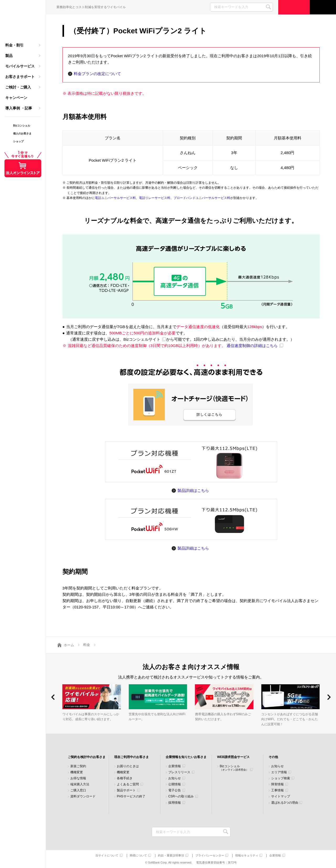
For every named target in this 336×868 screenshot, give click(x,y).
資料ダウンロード (83, 796)
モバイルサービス (20, 66)
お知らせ (175, 778)
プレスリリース (179, 772)
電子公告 (175, 790)
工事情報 (277, 790)
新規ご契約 (78, 766)
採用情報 (175, 803)
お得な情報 (78, 778)
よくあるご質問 (128, 784)
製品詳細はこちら (193, 490)
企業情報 (175, 766)
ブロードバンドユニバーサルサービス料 (202, 198)
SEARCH (268, 7)
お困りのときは (128, 766)
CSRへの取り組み (181, 796)
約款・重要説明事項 (171, 856)
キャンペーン (16, 98)
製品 (9, 56)
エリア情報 (279, 772)
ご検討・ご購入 (18, 87)
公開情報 (175, 784)
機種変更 (77, 772)
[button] (53, 697)
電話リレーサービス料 (155, 198)
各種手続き (125, 778)
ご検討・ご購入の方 (294, 7)
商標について (138, 856)
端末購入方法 (80, 784)
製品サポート (126, 790)
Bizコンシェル (234, 768)
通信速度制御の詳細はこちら (252, 346)
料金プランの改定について (97, 74)
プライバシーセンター (210, 856)
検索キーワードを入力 (226, 832)
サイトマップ (281, 796)
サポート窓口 (323, 7)
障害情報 (277, 784)
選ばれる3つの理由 (285, 803)
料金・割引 (14, 45)
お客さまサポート (20, 77)
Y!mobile (23, 23)
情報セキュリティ (247, 856)
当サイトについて (107, 856)
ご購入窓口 (78, 790)
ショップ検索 (281, 778)
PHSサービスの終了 (131, 796)
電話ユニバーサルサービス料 (115, 198)
